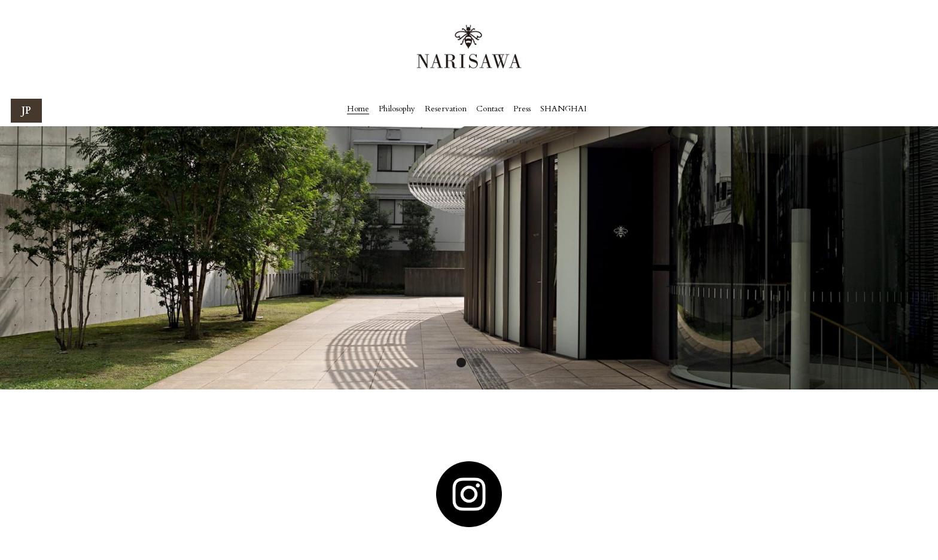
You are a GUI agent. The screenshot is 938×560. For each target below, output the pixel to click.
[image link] (469, 494)
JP (26, 111)
